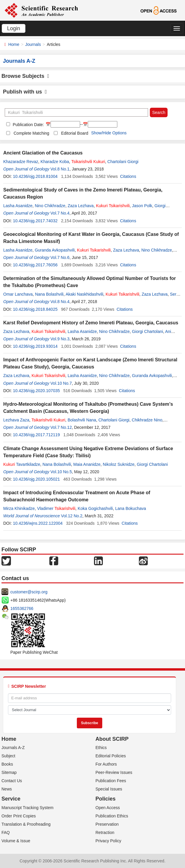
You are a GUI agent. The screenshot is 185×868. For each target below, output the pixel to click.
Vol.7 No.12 (61, 427)
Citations (128, 176)
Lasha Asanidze (18, 206)
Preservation (107, 824)
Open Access (108, 808)
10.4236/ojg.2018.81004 (35, 176)
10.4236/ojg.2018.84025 (35, 309)
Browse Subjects (25, 76)
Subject (8, 756)
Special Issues (109, 789)
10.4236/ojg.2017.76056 (35, 265)
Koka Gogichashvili (95, 508)
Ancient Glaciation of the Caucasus (43, 153)
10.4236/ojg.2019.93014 (35, 346)
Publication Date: (28, 125)
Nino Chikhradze (50, 206)
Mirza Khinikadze (19, 508)
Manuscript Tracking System (27, 808)
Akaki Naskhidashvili (85, 294)
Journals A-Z (13, 748)
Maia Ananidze (87, 464)
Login (14, 28)
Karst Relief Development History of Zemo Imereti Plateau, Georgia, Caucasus (91, 323)
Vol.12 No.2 (72, 516)
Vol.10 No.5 (61, 472)
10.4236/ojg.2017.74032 (35, 221)
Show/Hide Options (109, 133)
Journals (33, 44)
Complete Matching (31, 133)
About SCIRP (112, 739)
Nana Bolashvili (49, 294)
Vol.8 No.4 (60, 302)
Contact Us (12, 781)
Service (11, 799)
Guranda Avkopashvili (55, 250)
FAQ (6, 832)
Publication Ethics (112, 816)
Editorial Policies (111, 756)
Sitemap (9, 772)
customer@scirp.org (29, 592)
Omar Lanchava (18, 294)
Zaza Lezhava (81, 206)
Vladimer (56, 508)
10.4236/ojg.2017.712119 (36, 435)
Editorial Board (75, 133)
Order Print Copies (19, 816)
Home (14, 44)
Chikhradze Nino (147, 420)
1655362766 (22, 608)
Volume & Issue (16, 841)
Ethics (101, 748)
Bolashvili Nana (82, 420)
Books (7, 764)
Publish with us (25, 92)
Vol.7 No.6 (60, 257)
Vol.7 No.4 (60, 213)
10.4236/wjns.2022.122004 (38, 523)
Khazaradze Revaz (21, 162)
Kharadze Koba (55, 162)
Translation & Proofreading (26, 824)
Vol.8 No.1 (60, 169)
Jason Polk (142, 206)
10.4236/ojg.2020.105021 (36, 479)
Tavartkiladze (22, 464)
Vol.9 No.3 (60, 339)
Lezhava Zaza (16, 420)
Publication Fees (111, 781)
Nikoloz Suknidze (119, 464)
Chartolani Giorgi (123, 162)
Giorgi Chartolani (148, 331)
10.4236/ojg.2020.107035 (36, 391)
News (7, 789)
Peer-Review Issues (114, 772)
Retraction (105, 832)
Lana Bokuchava (131, 508)
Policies (106, 799)
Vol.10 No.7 (61, 383)
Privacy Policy (108, 841)
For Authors (106, 764)
